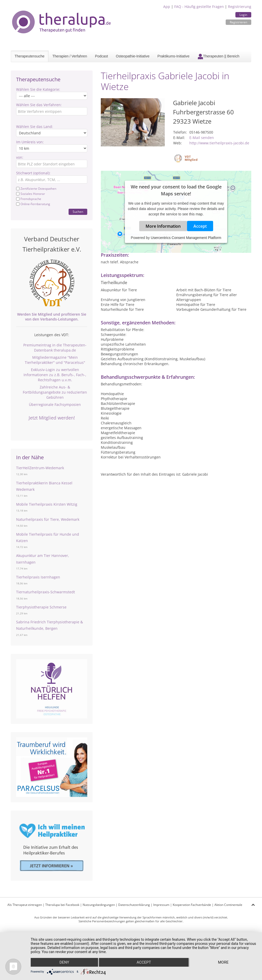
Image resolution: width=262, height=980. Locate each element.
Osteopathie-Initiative (133, 56)
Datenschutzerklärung (134, 905)
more (223, 962)
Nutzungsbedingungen (99, 905)
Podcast (101, 56)
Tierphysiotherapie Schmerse (41, 607)
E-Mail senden (202, 138)
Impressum (161, 905)
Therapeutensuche (30, 56)
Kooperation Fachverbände (192, 905)
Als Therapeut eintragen (25, 905)
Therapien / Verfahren (70, 56)
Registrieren (238, 22)
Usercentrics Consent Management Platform (186, 238)
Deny (64, 962)
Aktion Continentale (228, 905)
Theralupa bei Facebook (62, 905)
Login (243, 15)
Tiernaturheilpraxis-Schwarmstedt (46, 592)
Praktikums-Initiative (173, 56)
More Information (163, 226)
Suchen (78, 212)
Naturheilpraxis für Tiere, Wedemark (48, 519)
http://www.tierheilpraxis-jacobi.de (219, 143)
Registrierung (240, 7)
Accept (200, 226)
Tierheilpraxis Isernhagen (38, 577)
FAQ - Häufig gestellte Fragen (199, 7)
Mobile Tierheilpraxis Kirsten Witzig (47, 504)
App (167, 7)
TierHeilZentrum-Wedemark (40, 468)
